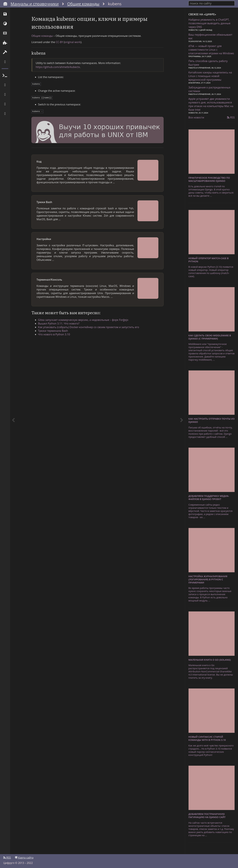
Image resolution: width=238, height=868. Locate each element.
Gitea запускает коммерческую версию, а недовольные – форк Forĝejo (83, 319)
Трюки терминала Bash (53, 330)
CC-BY (59, 42)
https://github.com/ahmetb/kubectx (58, 67)
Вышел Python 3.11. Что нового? (59, 322)
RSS (231, 117)
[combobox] (212, 3)
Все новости (196, 117)
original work (73, 42)
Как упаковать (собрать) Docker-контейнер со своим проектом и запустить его (89, 326)
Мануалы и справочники (35, 4)
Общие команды (83, 4)
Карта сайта (24, 858)
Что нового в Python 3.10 (54, 333)
